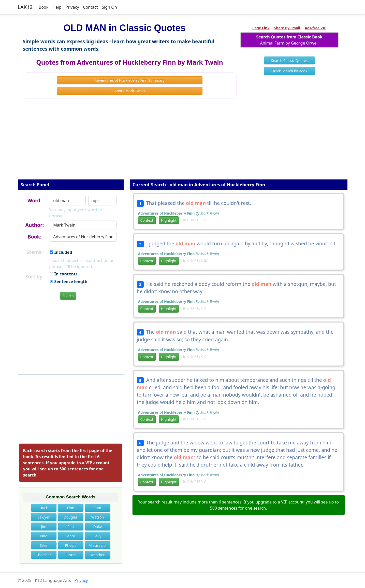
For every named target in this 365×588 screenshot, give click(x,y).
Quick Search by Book (289, 71)
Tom (97, 508)
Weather (98, 555)
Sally (98, 536)
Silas (44, 545)
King (44, 536)
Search (68, 296)
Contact (91, 7)
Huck (44, 508)
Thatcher (43, 555)
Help (57, 7)
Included (61, 252)
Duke (97, 527)
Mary (71, 536)
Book (43, 7)
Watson (98, 517)
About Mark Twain (130, 91)
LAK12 (25, 7)
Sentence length (69, 282)
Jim (44, 527)
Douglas (70, 517)
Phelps (71, 545)
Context (147, 220)
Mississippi (98, 545)
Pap (71, 527)
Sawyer (44, 517)
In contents (64, 274)
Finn (70, 508)
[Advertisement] (183, 143)
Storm (70, 555)
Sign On (109, 7)
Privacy (72, 7)
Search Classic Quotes (289, 60)
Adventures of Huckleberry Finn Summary (129, 80)
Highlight (169, 220)
